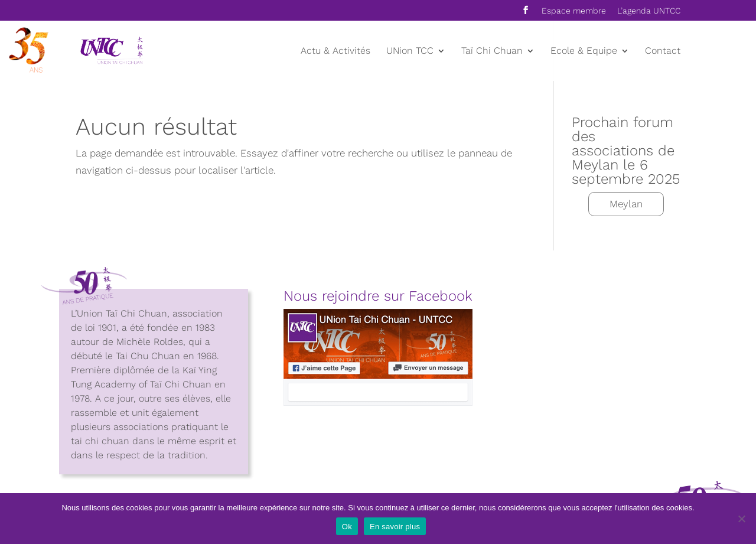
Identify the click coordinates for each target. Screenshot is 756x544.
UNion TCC (410, 51)
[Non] (741, 519)
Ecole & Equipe (584, 51)
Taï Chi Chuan (492, 51)
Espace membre (574, 11)
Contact (663, 51)
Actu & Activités (335, 51)
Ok (347, 527)
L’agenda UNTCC (649, 11)
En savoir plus (395, 527)
